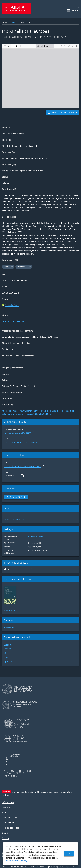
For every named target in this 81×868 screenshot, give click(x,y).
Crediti (5, 833)
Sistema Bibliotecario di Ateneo (43, 792)
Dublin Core (9, 645)
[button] (72, 11)
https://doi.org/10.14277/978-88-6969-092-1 (22, 466)
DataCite (8, 649)
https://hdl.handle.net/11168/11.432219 (21, 442)
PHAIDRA (11, 22)
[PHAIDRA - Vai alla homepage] (16, 14)
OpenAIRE (8, 662)
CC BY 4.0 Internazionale (13, 322)
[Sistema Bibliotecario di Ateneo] (20, 712)
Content (40, 76)
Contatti (6, 807)
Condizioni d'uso (10, 818)
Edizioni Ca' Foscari (36, 537)
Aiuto (5, 813)
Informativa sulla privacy (17, 861)
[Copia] (34, 433)
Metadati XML (10, 628)
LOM (6, 653)
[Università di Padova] (17, 696)
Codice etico (8, 823)
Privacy (6, 838)
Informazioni (8, 802)
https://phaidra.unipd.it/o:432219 (18, 433)
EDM (6, 657)
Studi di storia (10, 610)
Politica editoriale (10, 828)
